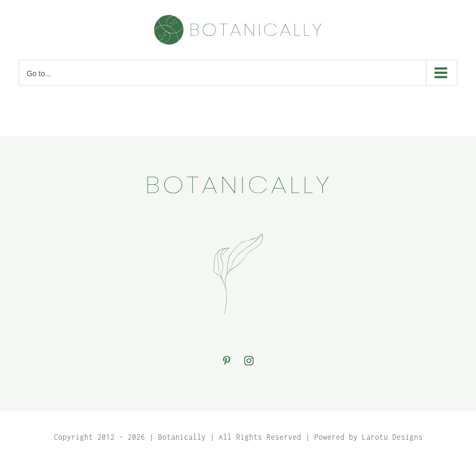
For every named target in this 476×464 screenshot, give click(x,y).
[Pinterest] (227, 361)
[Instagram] (249, 361)
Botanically (182, 437)
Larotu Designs (392, 437)
